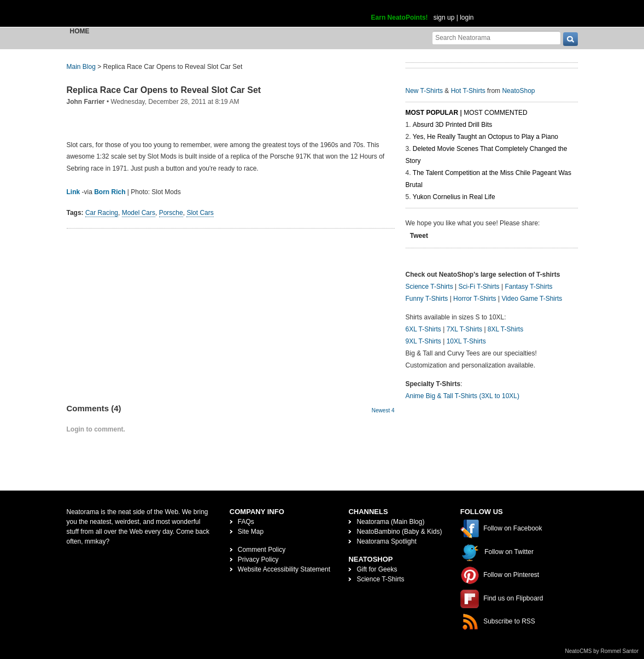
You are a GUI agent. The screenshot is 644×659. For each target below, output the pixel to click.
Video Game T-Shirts (532, 299)
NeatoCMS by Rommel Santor (602, 651)
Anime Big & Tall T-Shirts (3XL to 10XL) (463, 396)
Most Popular (432, 113)
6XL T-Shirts (423, 329)
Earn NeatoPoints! (400, 18)
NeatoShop (518, 91)
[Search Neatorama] (496, 37)
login (467, 18)
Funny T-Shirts (427, 299)
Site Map (251, 532)
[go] (570, 39)
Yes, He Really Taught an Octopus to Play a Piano (485, 137)
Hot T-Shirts (468, 91)
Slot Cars (200, 213)
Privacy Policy (258, 559)
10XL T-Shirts (466, 341)
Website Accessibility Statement (284, 569)
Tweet (419, 236)
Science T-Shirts (429, 287)
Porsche (171, 213)
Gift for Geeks (377, 569)
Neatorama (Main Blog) (390, 522)
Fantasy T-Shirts (528, 287)
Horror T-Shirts (475, 299)
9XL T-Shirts (423, 341)
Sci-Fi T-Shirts (479, 287)
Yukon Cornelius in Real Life (454, 197)
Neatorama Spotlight (386, 541)
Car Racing (102, 213)
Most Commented (495, 113)
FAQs (246, 522)
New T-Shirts (424, 91)
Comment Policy (262, 550)
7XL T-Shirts (464, 329)
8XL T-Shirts (505, 329)
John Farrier (86, 102)
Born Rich (110, 192)
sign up (444, 18)
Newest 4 (383, 410)
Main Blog (81, 67)
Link (74, 192)
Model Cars (139, 213)
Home (80, 31)
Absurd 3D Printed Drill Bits (452, 125)
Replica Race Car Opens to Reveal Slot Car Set (164, 90)
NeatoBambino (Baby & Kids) (399, 532)
